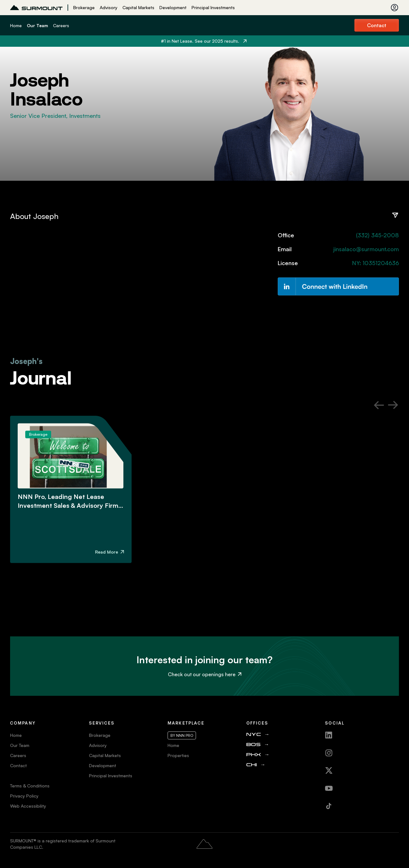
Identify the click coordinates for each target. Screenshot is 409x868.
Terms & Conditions (30, 786)
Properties (178, 755)
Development (173, 7)
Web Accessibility (28, 806)
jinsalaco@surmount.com (366, 249)
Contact (377, 25)
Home (16, 25)
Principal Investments (213, 7)
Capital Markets (138, 7)
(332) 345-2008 (377, 235)
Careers (61, 25)
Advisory (109, 7)
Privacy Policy (24, 796)
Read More (110, 552)
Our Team (37, 25)
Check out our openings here (205, 674)
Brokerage (84, 7)
